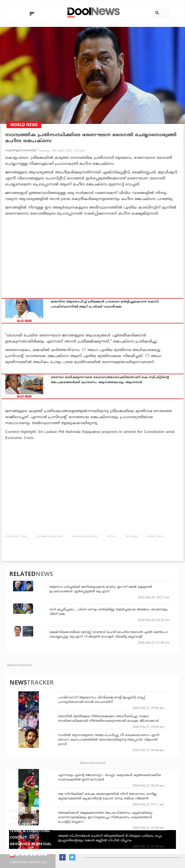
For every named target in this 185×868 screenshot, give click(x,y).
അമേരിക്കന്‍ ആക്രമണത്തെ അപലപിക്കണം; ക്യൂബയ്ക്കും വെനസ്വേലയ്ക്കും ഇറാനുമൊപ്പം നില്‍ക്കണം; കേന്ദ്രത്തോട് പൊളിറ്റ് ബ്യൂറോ (105, 817)
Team (15, 818)
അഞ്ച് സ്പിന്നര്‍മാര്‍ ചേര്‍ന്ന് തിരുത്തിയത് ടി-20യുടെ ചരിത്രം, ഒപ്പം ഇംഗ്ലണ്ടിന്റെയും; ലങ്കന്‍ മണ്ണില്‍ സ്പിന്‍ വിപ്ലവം (110, 838)
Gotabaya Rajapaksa (50, 536)
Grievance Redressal (31, 844)
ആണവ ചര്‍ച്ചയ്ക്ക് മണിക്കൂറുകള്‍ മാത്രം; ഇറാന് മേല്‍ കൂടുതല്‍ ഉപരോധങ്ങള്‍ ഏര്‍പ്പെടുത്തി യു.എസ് (101, 589)
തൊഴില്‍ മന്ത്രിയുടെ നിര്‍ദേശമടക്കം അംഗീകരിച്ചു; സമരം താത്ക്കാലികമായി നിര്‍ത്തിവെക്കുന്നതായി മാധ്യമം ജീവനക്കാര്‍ (108, 718)
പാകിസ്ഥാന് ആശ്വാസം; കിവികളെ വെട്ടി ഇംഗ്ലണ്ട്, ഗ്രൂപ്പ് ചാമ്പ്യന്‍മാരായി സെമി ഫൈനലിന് (102, 699)
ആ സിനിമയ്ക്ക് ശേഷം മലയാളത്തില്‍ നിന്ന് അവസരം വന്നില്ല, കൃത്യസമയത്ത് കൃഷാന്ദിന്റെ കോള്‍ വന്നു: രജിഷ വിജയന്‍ (108, 796)
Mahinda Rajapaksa (85, 536)
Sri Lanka (132, 536)
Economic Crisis (16, 536)
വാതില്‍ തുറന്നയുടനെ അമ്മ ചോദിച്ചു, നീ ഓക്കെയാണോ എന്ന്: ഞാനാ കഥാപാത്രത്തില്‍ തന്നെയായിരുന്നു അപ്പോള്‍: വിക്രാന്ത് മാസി (109, 739)
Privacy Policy (25, 824)
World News (156, 536)
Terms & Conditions (30, 831)
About (16, 811)
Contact (18, 837)
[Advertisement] (92, 254)
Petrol (111, 536)
